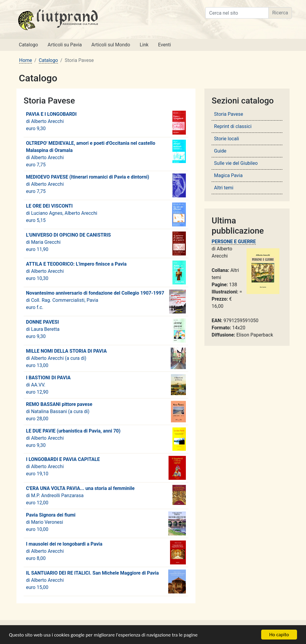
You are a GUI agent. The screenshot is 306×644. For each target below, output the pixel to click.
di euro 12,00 (106, 495)
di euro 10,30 (106, 272)
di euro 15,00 (106, 581)
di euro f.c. (106, 302)
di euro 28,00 (106, 412)
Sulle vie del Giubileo (236, 163)
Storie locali (226, 139)
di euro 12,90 (106, 385)
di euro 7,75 (106, 154)
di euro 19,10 (106, 468)
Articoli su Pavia (65, 45)
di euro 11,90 (106, 243)
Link (144, 45)
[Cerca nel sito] (237, 13)
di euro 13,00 (106, 358)
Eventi (165, 45)
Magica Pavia (228, 175)
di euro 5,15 (106, 214)
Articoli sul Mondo (111, 45)
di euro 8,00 (106, 552)
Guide (220, 151)
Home (26, 60)
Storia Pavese (228, 114)
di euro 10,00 (106, 523)
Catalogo (28, 45)
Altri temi (224, 188)
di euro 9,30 (106, 123)
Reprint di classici (233, 126)
